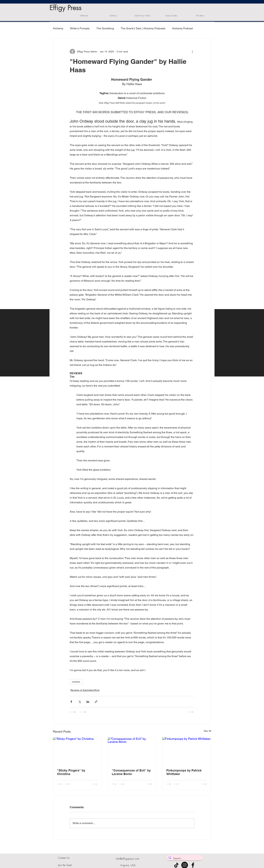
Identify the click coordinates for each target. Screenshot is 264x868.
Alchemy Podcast (182, 28)
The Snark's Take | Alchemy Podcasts (143, 28)
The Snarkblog (105, 28)
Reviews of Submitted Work (85, 690)
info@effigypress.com (127, 859)
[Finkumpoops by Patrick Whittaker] (187, 751)
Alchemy (58, 28)
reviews (76, 682)
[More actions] (192, 52)
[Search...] (184, 858)
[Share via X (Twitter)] (80, 702)
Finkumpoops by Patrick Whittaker (184, 772)
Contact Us (64, 858)
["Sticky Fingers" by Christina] (77, 751)
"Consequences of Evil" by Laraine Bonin (131, 772)
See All (207, 731)
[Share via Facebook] (71, 702)
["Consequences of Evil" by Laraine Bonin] (132, 751)
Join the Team (65, 865)
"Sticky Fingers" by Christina (71, 772)
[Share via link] (96, 702)
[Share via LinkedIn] (88, 702)
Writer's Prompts (80, 28)
